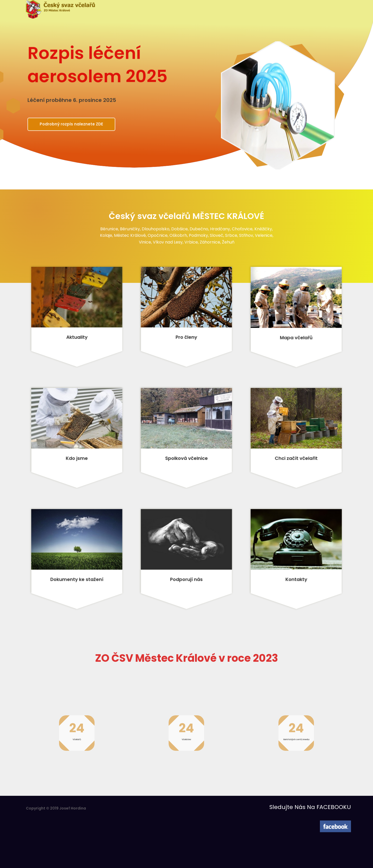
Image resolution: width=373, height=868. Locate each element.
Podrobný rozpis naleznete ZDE (73, 125)
